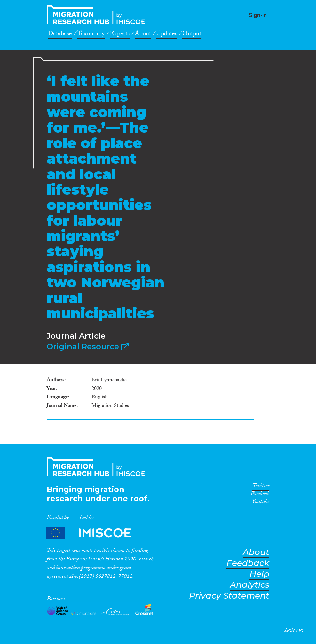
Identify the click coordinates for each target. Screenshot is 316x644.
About (143, 35)
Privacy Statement (229, 596)
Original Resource (88, 346)
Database (60, 35)
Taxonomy (91, 35)
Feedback (248, 563)
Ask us (293, 631)
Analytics (250, 585)
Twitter (261, 487)
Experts (120, 35)
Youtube (261, 503)
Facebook (260, 495)
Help (259, 574)
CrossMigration (98, 15)
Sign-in (258, 15)
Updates (167, 35)
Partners (94, 533)
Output (192, 35)
